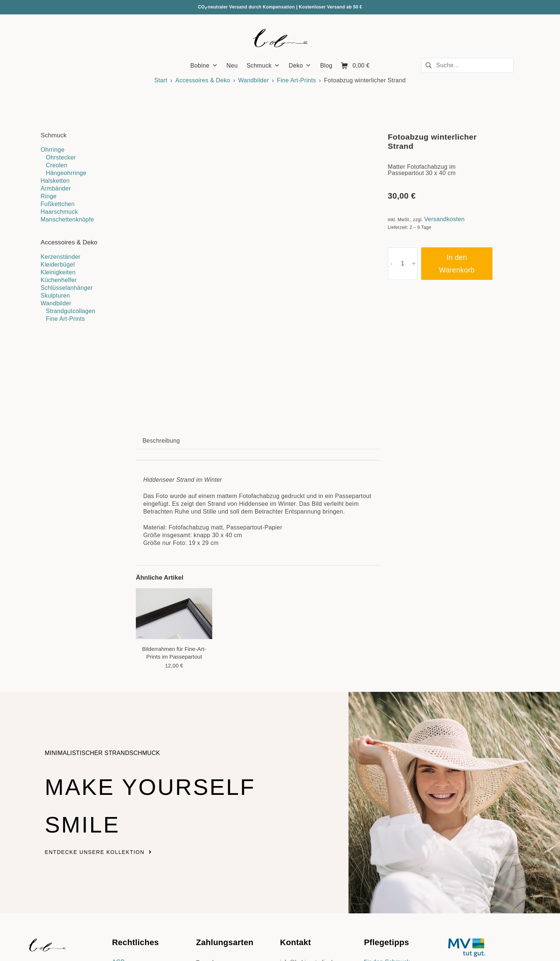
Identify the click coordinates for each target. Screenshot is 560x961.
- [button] (391, 264)
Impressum (127, 871)
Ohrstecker (61, 157)
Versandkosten (444, 219)
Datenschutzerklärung (142, 878)
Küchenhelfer (59, 280)
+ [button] (414, 264)
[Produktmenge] (403, 264)
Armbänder (56, 188)
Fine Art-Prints (296, 80)
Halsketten (55, 181)
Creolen (56, 165)
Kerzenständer (61, 257)
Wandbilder (253, 80)
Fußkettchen (58, 204)
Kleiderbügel (58, 265)
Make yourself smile (135, 704)
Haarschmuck (59, 212)
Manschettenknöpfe (67, 219)
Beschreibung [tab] (161, 341)
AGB (118, 863)
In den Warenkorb (457, 264)
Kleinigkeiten (58, 272)
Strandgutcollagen (71, 311)
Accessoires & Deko (203, 80)
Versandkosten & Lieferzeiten (236, 910)
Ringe (49, 196)
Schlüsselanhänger (67, 288)
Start (161, 80)
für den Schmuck (387, 863)
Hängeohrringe (66, 173)
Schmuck (54, 135)
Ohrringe (53, 150)
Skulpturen (55, 296)
